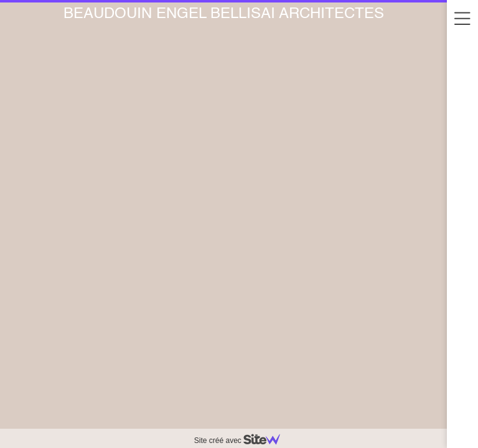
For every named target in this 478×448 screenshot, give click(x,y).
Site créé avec (242, 441)
